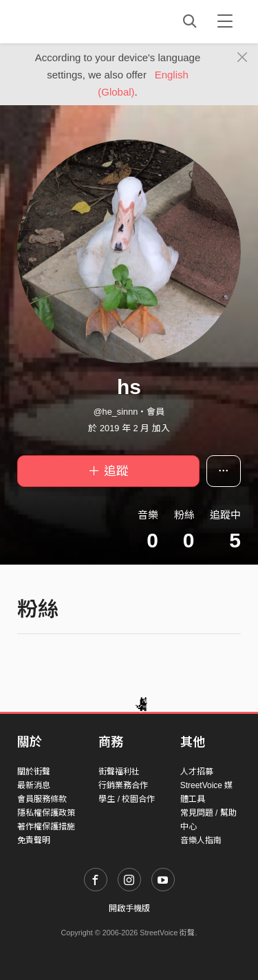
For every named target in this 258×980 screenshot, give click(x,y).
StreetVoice (74, 21)
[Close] (243, 58)
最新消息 (34, 785)
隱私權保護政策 (46, 813)
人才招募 (197, 772)
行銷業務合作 (123, 785)
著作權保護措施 (46, 827)
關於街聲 (34, 772)
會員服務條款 (42, 799)
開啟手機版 (129, 908)
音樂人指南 (201, 840)
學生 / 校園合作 (127, 799)
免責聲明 (34, 840)
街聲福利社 (119, 772)
